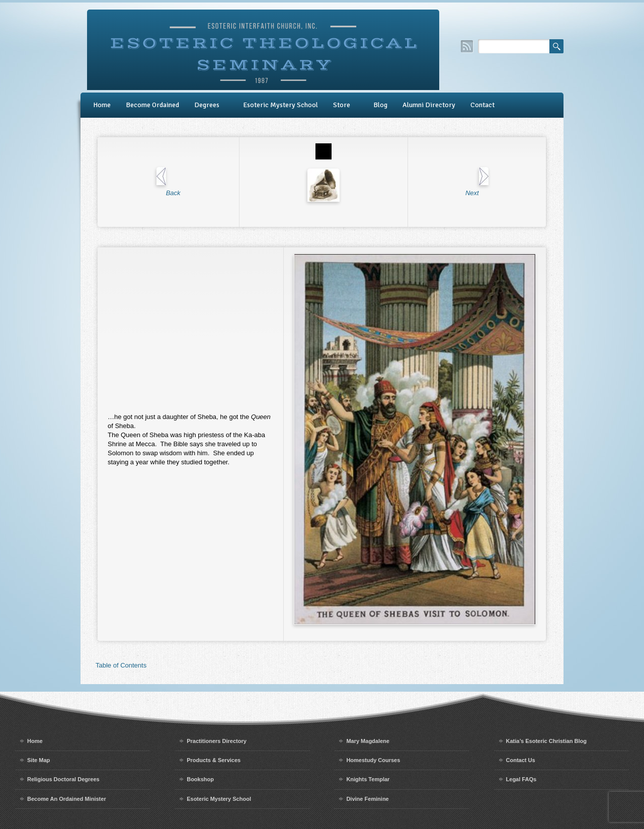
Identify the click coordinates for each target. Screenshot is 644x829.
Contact (482, 105)
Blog (380, 105)
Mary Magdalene (368, 741)
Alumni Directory (429, 105)
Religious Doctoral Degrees (63, 779)
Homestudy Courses (373, 760)
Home (102, 105)
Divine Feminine (367, 799)
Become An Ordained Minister (67, 799)
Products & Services (214, 760)
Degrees (207, 105)
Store (342, 105)
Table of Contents (121, 665)
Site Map (38, 760)
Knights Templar (368, 779)
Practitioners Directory (217, 741)
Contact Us (521, 760)
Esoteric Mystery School (280, 105)
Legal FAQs (521, 779)
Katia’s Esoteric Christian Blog (546, 741)
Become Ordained (152, 105)
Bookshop (200, 779)
